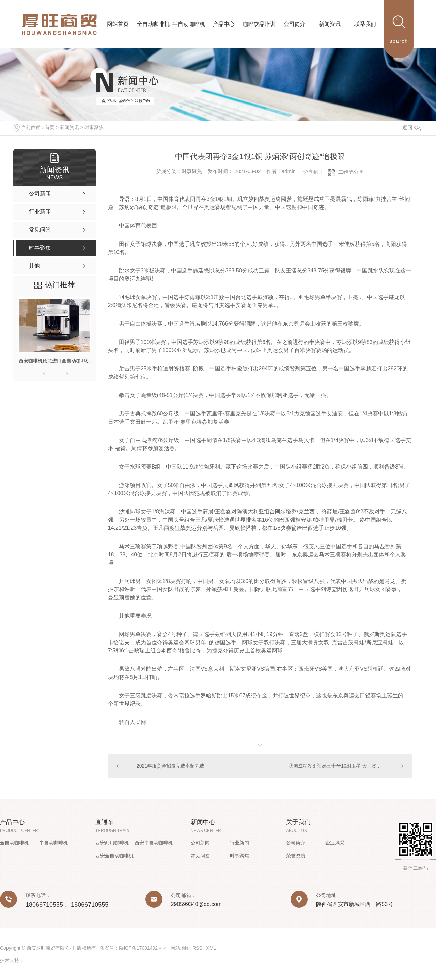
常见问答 (200, 856)
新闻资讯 (69, 127)
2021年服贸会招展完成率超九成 (170, 766)
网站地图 (180, 948)
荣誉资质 (296, 856)
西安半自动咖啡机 (154, 843)
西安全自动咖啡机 (114, 856)
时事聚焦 (94, 127)
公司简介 (296, 843)
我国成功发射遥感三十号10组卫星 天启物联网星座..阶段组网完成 (346, 766)
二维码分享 (351, 172)
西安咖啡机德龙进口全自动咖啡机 (54, 361)
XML (211, 948)
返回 (411, 128)
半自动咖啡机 (53, 843)
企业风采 (335, 843)
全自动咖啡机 (14, 843)
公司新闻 (200, 843)
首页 (50, 127)
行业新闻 (239, 843)
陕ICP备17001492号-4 (143, 948)
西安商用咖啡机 (112, 843)
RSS (198, 948)
